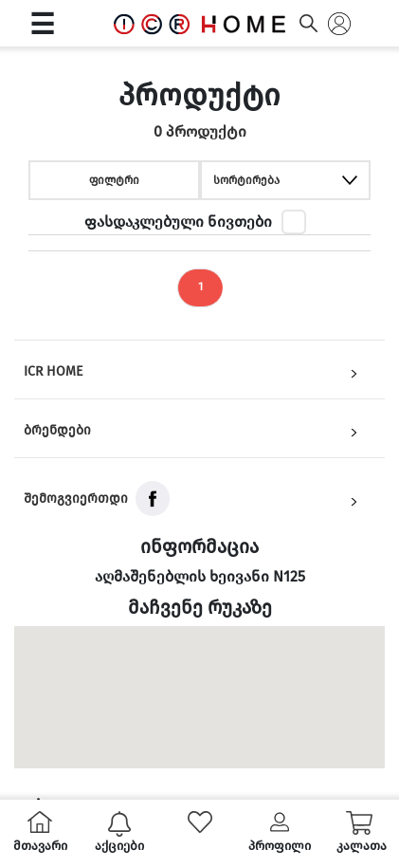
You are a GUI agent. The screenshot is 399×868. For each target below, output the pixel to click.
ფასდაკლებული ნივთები (178, 222)
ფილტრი (114, 180)
